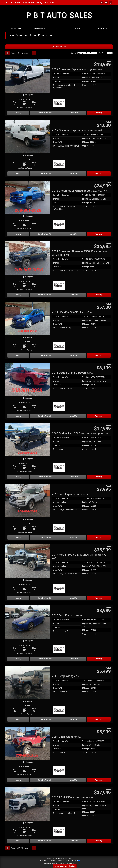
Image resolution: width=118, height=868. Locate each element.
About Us (54, 859)
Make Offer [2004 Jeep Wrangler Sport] (74, 780)
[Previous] (7, 53)
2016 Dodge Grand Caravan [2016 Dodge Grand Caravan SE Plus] (73, 373)
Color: (55, 74)
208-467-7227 (50, 3)
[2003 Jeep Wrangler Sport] (28, 682)
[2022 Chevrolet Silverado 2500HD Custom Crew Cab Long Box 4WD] (28, 258)
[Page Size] (110, 53)
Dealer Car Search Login (44, 860)
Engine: (85, 77)
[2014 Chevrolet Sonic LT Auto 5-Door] (28, 318)
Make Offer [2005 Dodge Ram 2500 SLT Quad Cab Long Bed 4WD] (74, 477)
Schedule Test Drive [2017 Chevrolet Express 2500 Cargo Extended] (45, 173)
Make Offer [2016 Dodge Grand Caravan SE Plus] (74, 416)
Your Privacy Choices (72, 860)
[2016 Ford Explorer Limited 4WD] (28, 500)
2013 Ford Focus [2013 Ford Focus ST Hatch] (67, 615)
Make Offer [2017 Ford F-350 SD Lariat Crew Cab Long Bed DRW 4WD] (74, 598)
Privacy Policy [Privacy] (67, 859)
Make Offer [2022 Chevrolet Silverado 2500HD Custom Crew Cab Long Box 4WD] (74, 295)
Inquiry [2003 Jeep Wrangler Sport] (18, 719)
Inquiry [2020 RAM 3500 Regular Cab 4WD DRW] (18, 841)
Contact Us (60, 859)
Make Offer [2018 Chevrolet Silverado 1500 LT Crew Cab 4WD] (74, 234)
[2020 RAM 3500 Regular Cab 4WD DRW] (28, 804)
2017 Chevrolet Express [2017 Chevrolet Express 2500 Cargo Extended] (77, 130)
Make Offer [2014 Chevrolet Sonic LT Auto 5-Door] (74, 355)
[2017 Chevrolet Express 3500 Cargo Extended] (28, 76)
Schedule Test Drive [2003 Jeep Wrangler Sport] (45, 719)
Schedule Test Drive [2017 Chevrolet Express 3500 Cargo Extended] (45, 113)
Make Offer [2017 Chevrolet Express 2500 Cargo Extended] (74, 173)
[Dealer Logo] (59, 15)
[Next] (34, 53)
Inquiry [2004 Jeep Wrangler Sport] (18, 780)
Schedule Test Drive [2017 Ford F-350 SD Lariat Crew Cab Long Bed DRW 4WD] (45, 598)
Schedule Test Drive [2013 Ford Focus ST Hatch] (45, 659)
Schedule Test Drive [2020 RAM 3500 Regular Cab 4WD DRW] (45, 841)
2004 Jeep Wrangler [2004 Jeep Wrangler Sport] (67, 737)
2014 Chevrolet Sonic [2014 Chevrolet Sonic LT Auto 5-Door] (72, 312)
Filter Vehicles (59, 47)
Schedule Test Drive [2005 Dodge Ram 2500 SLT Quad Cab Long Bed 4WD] (45, 477)
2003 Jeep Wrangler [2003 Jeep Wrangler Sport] (67, 676)
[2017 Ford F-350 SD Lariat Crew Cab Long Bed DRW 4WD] (28, 561)
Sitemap (62, 860)
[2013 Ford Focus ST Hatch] (28, 622)
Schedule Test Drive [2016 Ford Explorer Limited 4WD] (45, 537)
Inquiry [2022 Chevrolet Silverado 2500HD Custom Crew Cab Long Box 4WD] (18, 295)
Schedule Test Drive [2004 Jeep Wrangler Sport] (45, 780)
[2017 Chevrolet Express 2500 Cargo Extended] (28, 136)
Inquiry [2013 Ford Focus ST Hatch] (18, 659)
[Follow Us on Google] (111, 3)
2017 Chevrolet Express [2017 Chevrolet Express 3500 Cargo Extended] (77, 69)
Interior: (56, 77)
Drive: (55, 81)
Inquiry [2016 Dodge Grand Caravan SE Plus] (18, 416)
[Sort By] (87, 53)
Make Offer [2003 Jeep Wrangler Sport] (74, 719)
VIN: (84, 74)
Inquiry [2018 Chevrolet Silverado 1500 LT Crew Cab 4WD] (18, 234)
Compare (29, 95)
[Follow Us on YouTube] (106, 3)
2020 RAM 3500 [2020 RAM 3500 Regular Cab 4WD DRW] (73, 797)
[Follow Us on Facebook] (102, 3)
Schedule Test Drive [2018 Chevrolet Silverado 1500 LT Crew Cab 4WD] (45, 234)
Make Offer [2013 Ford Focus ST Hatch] (74, 659)
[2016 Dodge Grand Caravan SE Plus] (28, 379)
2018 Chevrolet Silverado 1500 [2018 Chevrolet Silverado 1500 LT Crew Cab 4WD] (79, 191)
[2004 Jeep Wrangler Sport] (28, 743)
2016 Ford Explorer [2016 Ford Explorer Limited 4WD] (70, 494)
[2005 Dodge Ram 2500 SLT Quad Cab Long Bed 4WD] (28, 440)
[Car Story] (94, 103)
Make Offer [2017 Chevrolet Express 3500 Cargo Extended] (74, 113)
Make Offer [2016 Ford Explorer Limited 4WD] (74, 537)
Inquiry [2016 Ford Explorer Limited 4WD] (18, 537)
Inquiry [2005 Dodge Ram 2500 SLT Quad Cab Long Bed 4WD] (18, 477)
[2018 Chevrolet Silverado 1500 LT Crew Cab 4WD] (28, 197)
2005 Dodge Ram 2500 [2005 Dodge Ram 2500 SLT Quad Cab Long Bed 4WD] (80, 433)
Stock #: (86, 85)
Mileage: (86, 81)
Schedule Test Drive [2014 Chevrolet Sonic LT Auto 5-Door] (45, 355)
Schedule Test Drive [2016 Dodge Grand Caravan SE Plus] (45, 416)
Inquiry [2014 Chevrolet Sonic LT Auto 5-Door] (18, 355)
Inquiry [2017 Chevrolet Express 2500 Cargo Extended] (18, 173)
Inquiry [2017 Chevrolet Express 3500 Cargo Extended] (18, 113)
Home (49, 859)
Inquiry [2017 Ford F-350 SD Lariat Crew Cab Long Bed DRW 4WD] (18, 598)
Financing (99, 113)
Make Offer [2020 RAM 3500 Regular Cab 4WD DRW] (74, 841)
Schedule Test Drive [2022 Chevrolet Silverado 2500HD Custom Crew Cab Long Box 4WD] (45, 295)
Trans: (55, 85)
